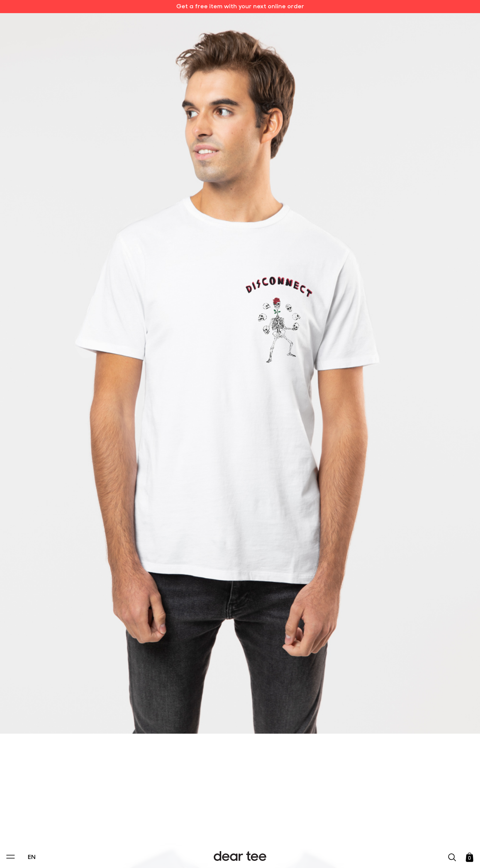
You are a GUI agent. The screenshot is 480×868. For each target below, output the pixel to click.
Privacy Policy (168, 811)
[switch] (332, 828)
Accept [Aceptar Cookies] (235, 854)
